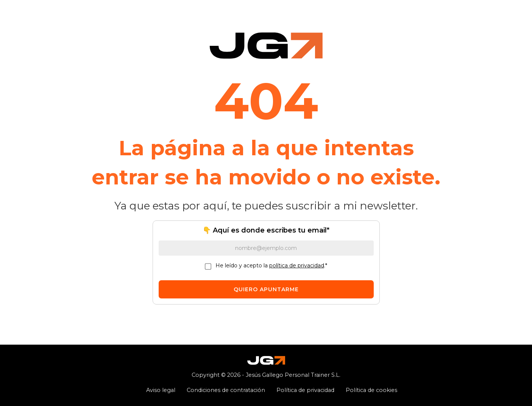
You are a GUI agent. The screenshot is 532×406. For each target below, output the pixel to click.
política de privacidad (297, 265)
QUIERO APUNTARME (266, 289)
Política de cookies (371, 390)
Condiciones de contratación (226, 390)
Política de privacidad (305, 390)
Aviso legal (161, 390)
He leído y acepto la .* (271, 265)
